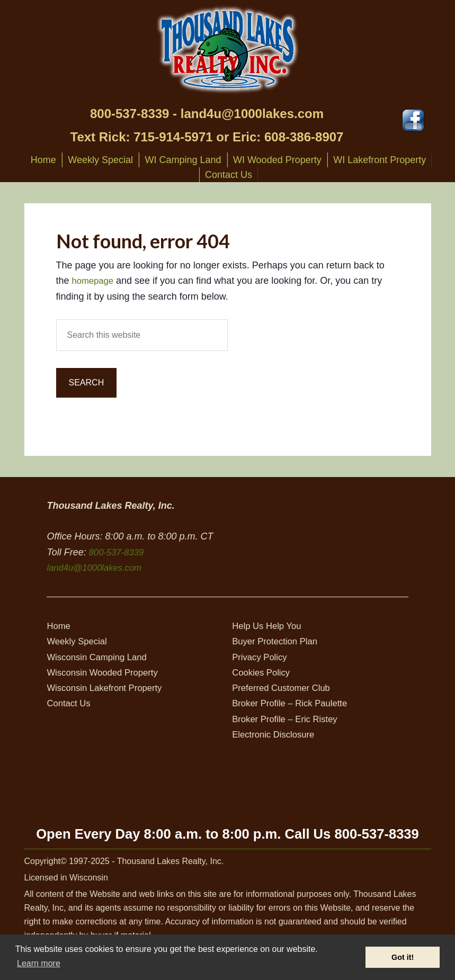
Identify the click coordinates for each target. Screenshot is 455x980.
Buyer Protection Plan (278, 641)
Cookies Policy (263, 672)
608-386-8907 (304, 137)
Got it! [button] (403, 957)
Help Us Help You (269, 626)
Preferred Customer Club (285, 688)
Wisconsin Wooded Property (107, 672)
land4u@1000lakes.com (252, 114)
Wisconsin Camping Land (101, 657)
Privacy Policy (262, 657)
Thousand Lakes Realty (228, 50)
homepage (95, 281)
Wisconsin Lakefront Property (109, 688)
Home (59, 626)
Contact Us (70, 703)
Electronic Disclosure (276, 734)
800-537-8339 (130, 114)
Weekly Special (79, 641)
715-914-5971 (173, 137)
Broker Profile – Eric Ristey (289, 719)
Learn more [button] (39, 963)
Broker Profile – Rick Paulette (294, 703)
